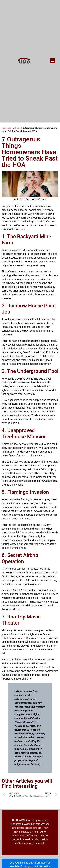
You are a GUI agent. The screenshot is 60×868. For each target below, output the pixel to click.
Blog (17, 128)
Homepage (7, 128)
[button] (53, 61)
